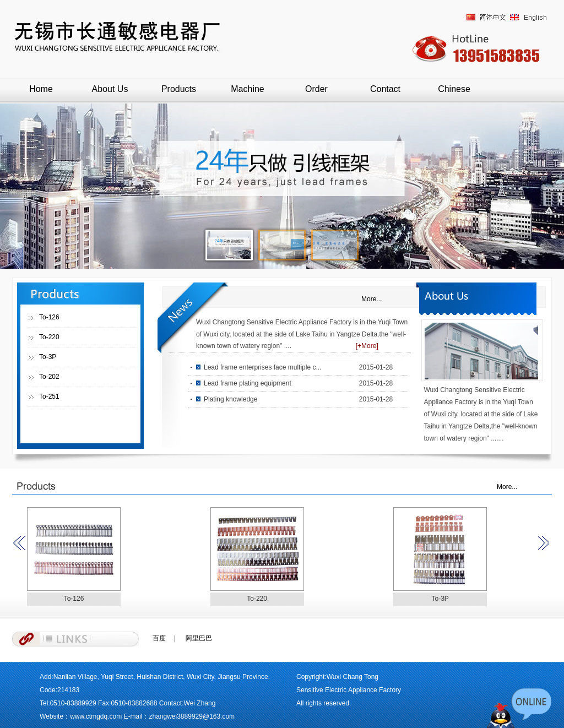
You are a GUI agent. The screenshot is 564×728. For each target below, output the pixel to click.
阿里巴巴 (199, 638)
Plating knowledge (231, 399)
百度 (159, 638)
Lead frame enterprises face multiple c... (262, 367)
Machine (247, 89)
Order (316, 89)
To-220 (49, 337)
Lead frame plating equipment (248, 383)
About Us (110, 89)
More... (372, 299)
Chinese (454, 89)
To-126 (49, 317)
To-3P (48, 357)
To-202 (49, 377)
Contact (385, 89)
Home (41, 89)
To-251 (49, 396)
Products (179, 89)
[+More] (367, 346)
